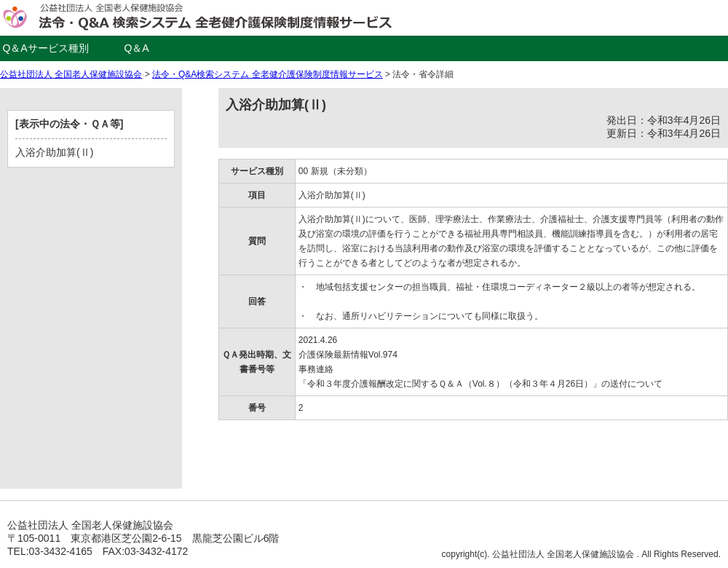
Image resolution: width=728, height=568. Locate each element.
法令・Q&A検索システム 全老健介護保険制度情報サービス (268, 74)
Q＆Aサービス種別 (45, 48)
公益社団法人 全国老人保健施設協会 (71, 74)
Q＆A (136, 48)
